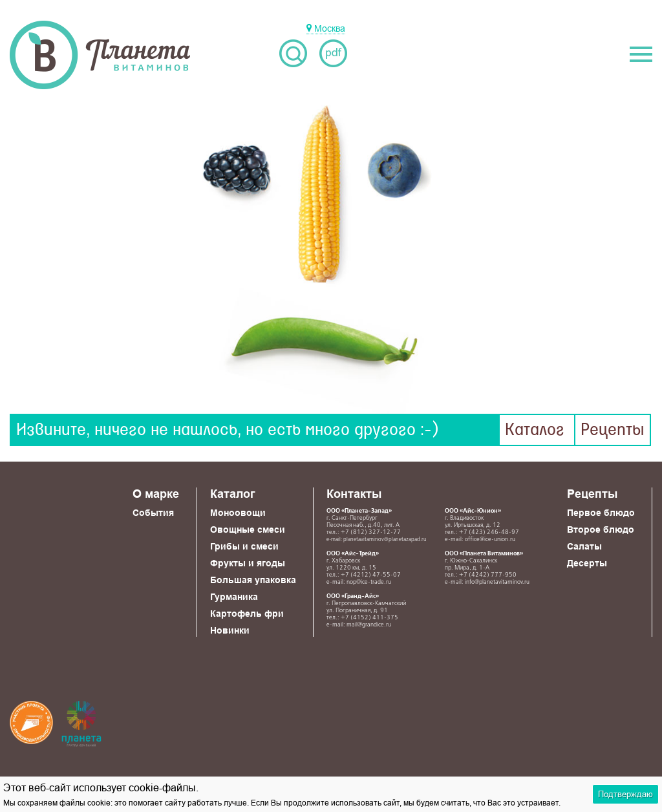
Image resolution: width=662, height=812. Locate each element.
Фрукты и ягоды (248, 563)
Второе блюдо (601, 529)
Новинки (230, 630)
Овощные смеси (248, 529)
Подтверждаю (625, 794)
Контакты (354, 494)
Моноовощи (238, 513)
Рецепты (613, 430)
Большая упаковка (253, 580)
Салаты (584, 546)
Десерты (587, 563)
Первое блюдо (601, 513)
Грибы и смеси (244, 546)
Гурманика (234, 597)
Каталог (535, 430)
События (153, 513)
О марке (156, 494)
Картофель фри (247, 614)
